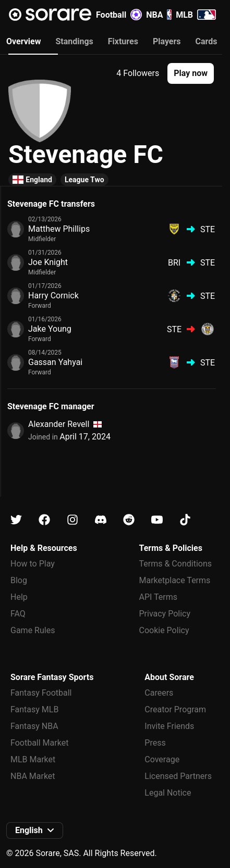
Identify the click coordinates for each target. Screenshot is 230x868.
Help (19, 597)
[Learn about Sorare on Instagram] (72, 520)
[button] (191, 73)
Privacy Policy (165, 614)
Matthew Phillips (59, 229)
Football (119, 15)
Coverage (162, 759)
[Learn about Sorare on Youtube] (157, 520)
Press (155, 743)
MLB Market (33, 759)
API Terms (159, 597)
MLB (196, 15)
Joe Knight (48, 262)
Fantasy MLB (34, 709)
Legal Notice (168, 793)
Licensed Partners (178, 776)
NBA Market (33, 776)
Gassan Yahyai (55, 362)
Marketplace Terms (175, 580)
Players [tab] (167, 41)
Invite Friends (169, 726)
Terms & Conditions (176, 564)
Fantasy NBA (34, 726)
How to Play (33, 564)
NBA (159, 15)
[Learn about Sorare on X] (16, 520)
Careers (159, 693)
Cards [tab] (207, 41)
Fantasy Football (41, 693)
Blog (19, 580)
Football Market (39, 743)
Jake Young (50, 329)
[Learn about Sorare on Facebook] (44, 520)
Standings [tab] (74, 41)
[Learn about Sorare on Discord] (101, 520)
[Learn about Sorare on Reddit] (129, 520)
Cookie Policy (164, 630)
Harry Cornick (53, 295)
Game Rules (33, 630)
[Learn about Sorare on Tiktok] (185, 520)
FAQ (18, 614)
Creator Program (175, 709)
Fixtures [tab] (123, 41)
